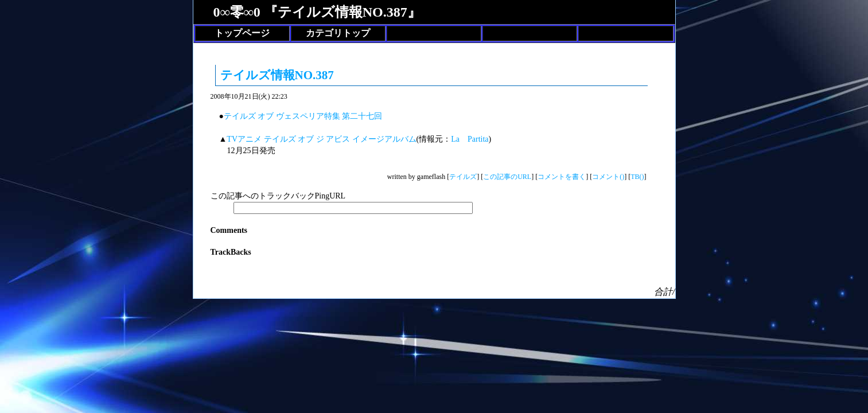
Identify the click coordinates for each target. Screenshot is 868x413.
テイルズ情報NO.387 (277, 75)
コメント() (608, 177)
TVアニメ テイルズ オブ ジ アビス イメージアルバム (321, 139)
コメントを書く (562, 177)
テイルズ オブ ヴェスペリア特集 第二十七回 (303, 116)
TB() (637, 177)
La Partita (470, 139)
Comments (229, 230)
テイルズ (463, 177)
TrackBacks (231, 252)
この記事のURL (507, 177)
